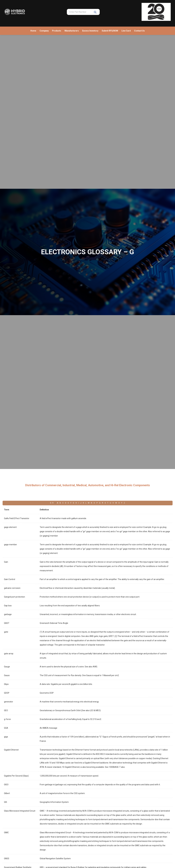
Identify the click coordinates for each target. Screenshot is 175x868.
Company (44, 31)
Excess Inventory (90, 31)
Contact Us (139, 31)
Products (57, 31)
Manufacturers (72, 31)
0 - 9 (52, 503)
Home (33, 31)
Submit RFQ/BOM (110, 31)
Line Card (126, 31)
